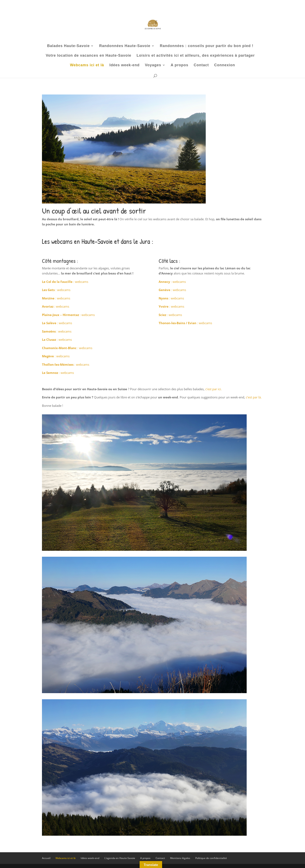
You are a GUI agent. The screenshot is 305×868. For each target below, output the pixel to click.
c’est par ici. (213, 389)
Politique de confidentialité (211, 858)
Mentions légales (180, 858)
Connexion (225, 65)
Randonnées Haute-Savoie (125, 46)
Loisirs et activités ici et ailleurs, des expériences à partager (196, 56)
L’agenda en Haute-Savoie (120, 858)
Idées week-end (125, 65)
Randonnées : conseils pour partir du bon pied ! (207, 46)
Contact (201, 65)
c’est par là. (254, 397)
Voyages (153, 65)
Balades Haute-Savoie (68, 46)
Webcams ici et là (87, 65)
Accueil (46, 858)
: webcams (65, 282)
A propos (180, 65)
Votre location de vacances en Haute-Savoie (88, 56)
